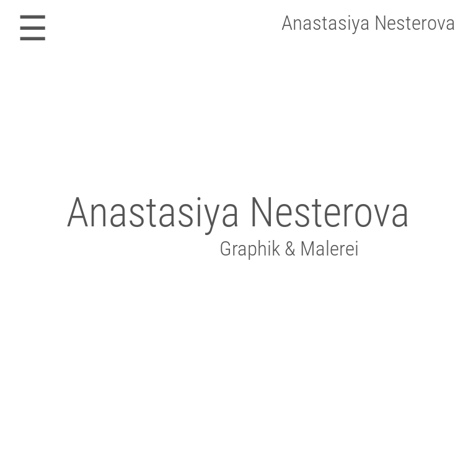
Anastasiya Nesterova (368, 23)
